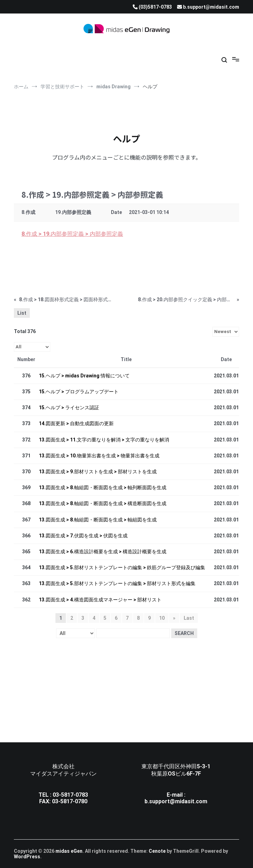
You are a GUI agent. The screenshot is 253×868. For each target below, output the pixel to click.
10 (162, 618)
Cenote (157, 851)
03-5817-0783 (70, 795)
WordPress (27, 857)
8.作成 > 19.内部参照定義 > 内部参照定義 (72, 234)
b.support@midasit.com (176, 801)
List (22, 313)
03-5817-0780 (70, 801)
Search (184, 633)
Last (189, 618)
